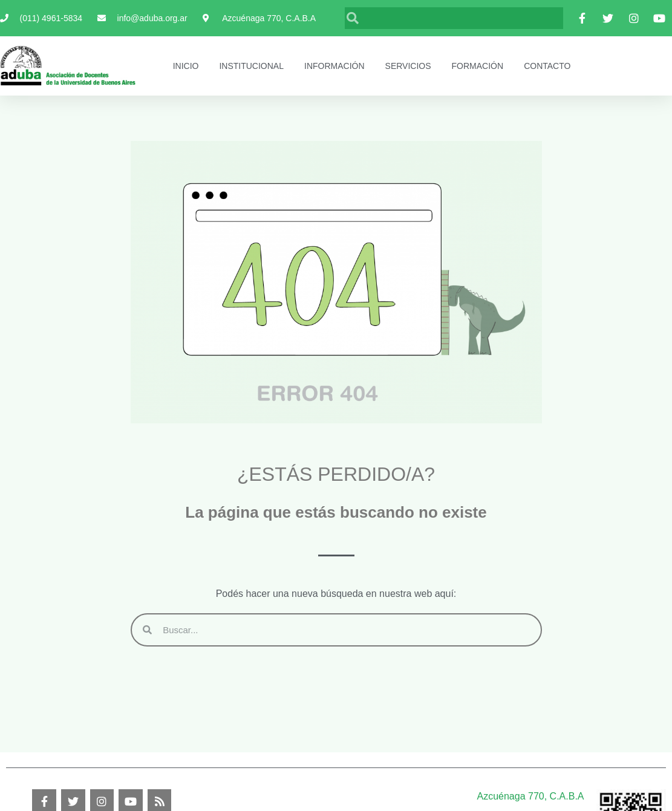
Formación (478, 66)
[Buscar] (461, 18)
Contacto (547, 66)
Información (334, 66)
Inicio (186, 66)
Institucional (251, 66)
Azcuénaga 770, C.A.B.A (531, 796)
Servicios (408, 66)
